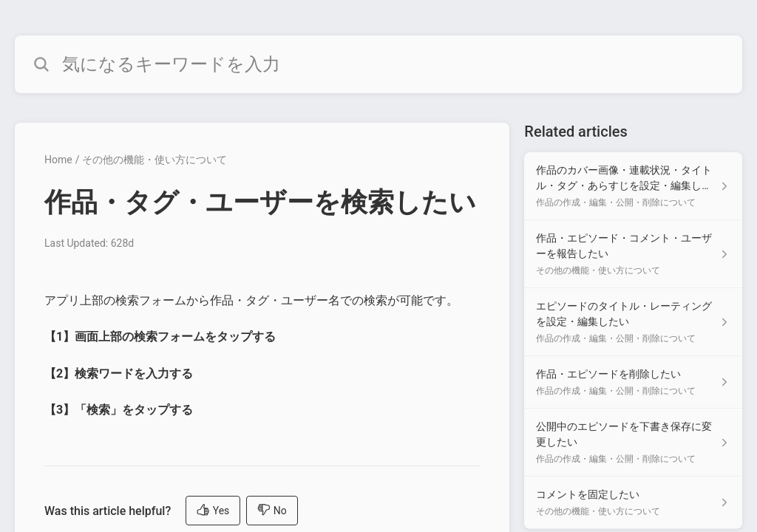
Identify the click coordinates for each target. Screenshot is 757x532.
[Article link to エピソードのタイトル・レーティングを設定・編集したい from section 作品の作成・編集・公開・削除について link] (633, 322)
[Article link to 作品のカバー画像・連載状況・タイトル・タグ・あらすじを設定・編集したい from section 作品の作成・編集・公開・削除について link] (633, 186)
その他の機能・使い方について (155, 160)
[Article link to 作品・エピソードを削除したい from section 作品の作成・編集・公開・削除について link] (633, 382)
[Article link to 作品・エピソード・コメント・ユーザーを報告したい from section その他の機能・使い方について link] (633, 254)
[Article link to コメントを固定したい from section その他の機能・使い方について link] (633, 503)
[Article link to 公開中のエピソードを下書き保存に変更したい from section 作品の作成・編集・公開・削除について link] (633, 443)
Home (58, 160)
